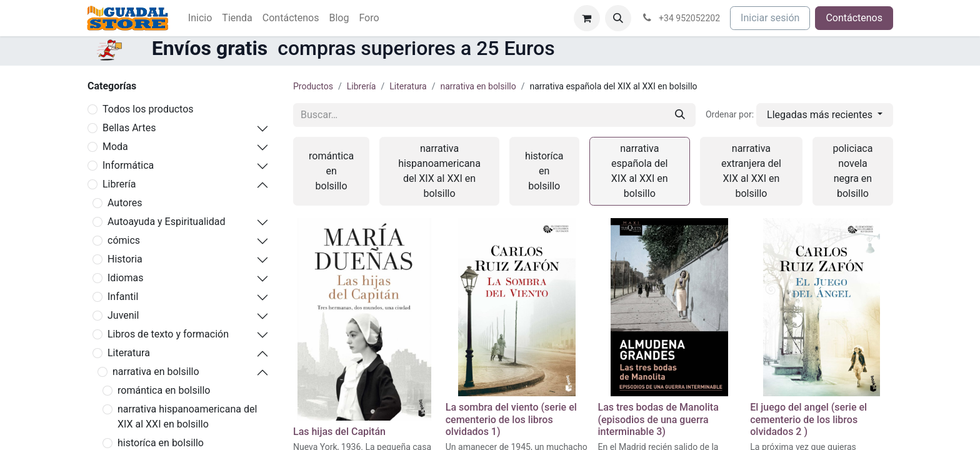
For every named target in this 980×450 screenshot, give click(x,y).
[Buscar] (680, 115)
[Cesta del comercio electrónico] (587, 18)
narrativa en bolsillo (156, 372)
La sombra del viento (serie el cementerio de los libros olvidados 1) (511, 419)
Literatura (129, 353)
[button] (618, 18)
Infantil (123, 297)
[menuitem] (200, 18)
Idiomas (125, 278)
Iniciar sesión (770, 18)
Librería (119, 184)
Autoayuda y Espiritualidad (166, 222)
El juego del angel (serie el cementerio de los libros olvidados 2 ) (808, 419)
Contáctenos (854, 18)
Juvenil (123, 315)
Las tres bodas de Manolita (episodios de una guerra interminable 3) (658, 419)
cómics (124, 240)
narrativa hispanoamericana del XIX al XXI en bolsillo (187, 417)
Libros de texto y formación (168, 334)
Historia (125, 259)
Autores (125, 203)
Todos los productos (148, 109)
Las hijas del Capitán (339, 432)
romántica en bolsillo (164, 390)
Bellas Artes (129, 128)
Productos (313, 86)
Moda (115, 147)
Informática (128, 165)
